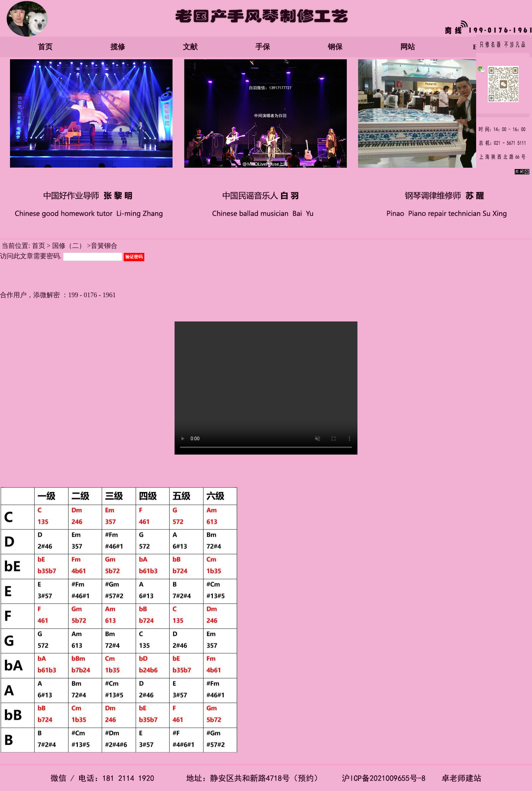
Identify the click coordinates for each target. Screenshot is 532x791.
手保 (263, 47)
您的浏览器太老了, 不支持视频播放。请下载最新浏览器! (266, 388)
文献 (190, 47)
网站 (408, 47)
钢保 (335, 47)
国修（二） (69, 246)
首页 (45, 47)
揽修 (118, 47)
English (485, 47)
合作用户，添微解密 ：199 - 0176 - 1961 (58, 295)
